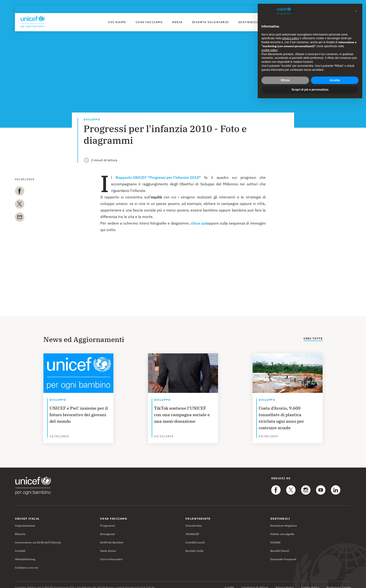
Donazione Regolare (284, 520)
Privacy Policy (285, 582)
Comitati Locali (195, 537)
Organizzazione (25, 520)
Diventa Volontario (211, 22)
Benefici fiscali (280, 545)
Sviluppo (92, 120)
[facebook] (20, 192)
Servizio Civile (194, 545)
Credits (229, 582)
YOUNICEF (192, 528)
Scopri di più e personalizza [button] (310, 81)
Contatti (20, 545)
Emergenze (108, 528)
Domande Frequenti (283, 554)
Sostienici (248, 22)
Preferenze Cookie (339, 582)
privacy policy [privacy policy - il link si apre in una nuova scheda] (291, 30)
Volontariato (194, 520)
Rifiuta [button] (285, 71)
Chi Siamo (117, 22)
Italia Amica (108, 545)
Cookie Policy (310, 582)
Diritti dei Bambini (112, 537)
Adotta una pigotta (282, 528)
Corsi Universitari (111, 554)
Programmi (108, 520)
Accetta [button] (335, 71)
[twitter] (20, 205)
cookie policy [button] (269, 41)
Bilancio (20, 528)
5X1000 (275, 537)
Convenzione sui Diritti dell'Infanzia (38, 537)
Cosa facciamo (149, 22)
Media (177, 22)
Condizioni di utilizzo (255, 582)
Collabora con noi (26, 562)
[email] (20, 218)
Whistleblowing (25, 554)
